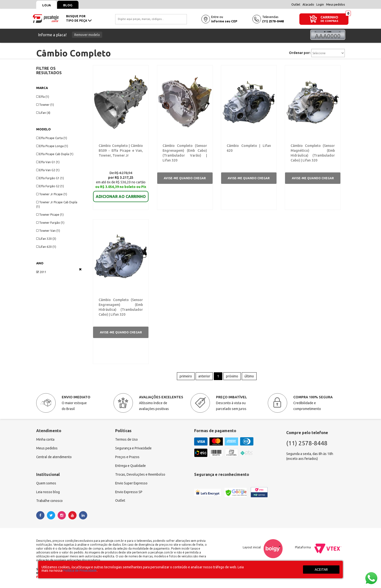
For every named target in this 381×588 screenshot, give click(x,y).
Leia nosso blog (48, 493)
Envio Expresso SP (129, 493)
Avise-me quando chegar (185, 178)
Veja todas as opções (80, 269)
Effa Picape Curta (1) (52, 138)
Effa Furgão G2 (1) (50, 186)
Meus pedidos (335, 4)
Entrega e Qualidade (131, 466)
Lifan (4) (43, 113)
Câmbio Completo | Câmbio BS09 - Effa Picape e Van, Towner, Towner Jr (121, 151)
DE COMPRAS (329, 21)
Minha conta (45, 440)
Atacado (308, 4)
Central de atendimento (54, 458)
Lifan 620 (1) (46, 247)
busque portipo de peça (79, 18)
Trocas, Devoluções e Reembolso (140, 475)
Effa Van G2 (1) (48, 170)
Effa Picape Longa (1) (52, 146)
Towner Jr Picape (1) (52, 194)
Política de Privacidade (80, 570)
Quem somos (46, 484)
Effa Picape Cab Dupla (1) (55, 154)
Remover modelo (87, 35)
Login (320, 4)
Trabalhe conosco (50, 501)
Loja (47, 5)
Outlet (296, 4)
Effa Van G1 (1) (48, 162)
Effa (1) (43, 97)
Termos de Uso (126, 440)
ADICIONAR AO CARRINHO (121, 193)
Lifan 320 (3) (46, 239)
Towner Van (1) (48, 231)
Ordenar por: (300, 53)
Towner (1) (45, 105)
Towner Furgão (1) (50, 223)
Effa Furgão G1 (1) (50, 178)
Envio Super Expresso (132, 484)
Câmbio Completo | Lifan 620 (248, 146)
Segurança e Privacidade (134, 449)
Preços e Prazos (127, 458)
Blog (68, 5)
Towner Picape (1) (50, 215)
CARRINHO (329, 17)
